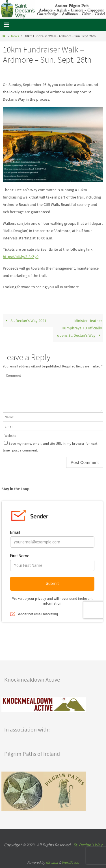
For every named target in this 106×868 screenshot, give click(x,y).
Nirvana (52, 863)
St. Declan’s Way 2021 (25, 321)
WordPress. (70, 863)
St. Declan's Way (88, 845)
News (15, 36)
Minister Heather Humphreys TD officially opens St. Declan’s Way (80, 328)
